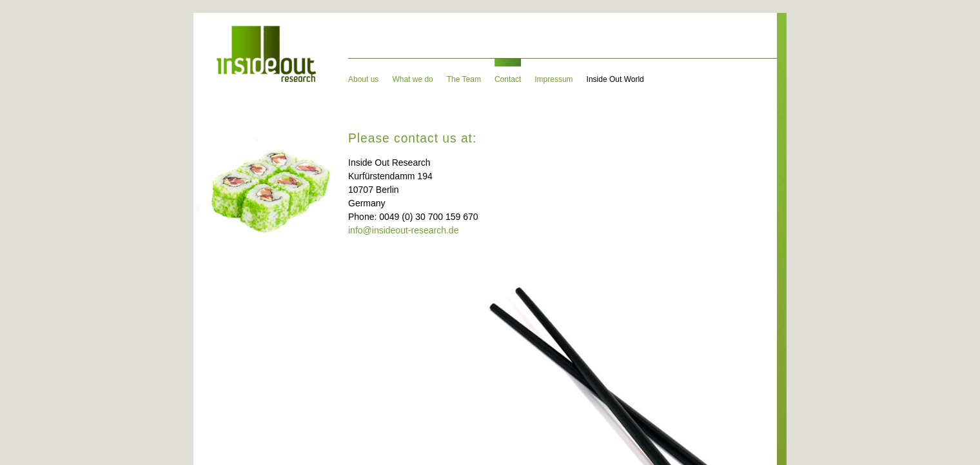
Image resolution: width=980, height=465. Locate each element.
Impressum (554, 79)
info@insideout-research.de (403, 230)
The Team (464, 79)
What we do (412, 79)
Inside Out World (615, 79)
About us (363, 79)
